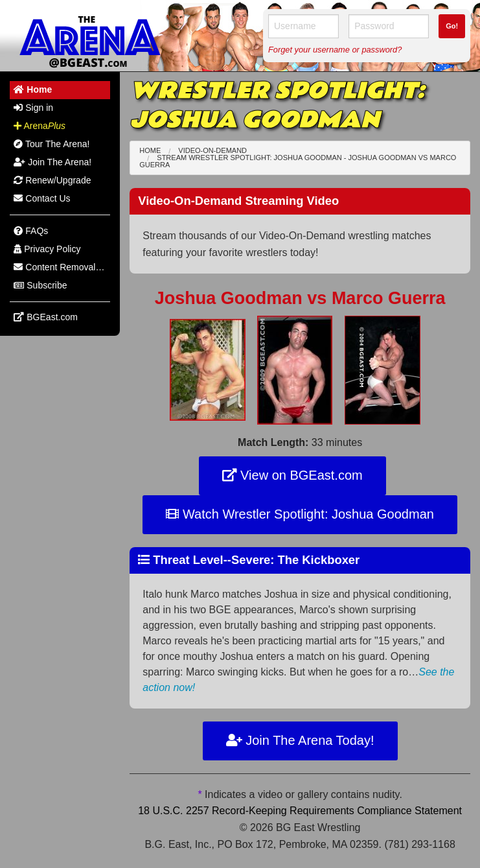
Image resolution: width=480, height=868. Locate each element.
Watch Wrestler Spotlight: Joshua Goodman (300, 514)
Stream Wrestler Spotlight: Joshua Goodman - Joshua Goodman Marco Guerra (298, 161)
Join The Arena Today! (300, 740)
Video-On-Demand (212, 150)
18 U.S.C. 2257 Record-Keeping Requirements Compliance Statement (300, 811)
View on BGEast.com (292, 475)
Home (150, 150)
